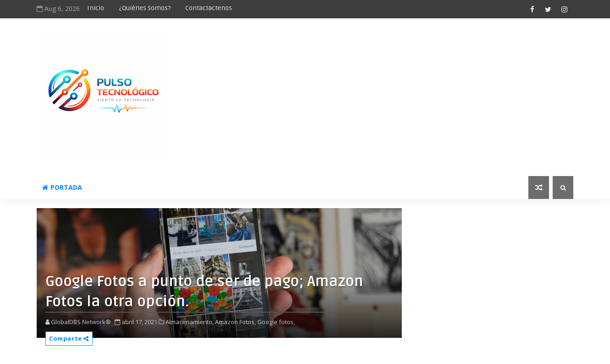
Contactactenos (209, 8)
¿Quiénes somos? (145, 8)
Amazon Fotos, (236, 322)
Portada (62, 187)
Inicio (96, 8)
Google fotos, (276, 322)
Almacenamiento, (190, 322)
